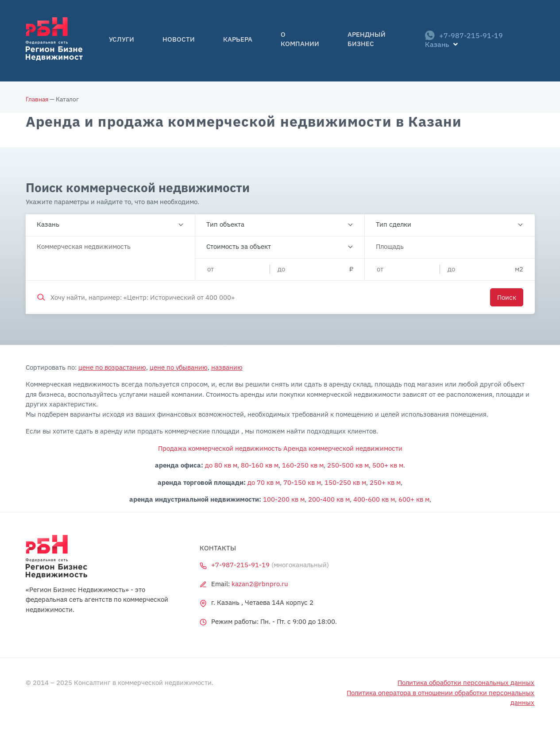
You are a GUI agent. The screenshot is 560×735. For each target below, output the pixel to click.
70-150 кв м (302, 482)
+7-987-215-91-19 (456, 41)
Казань (48, 224)
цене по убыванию (179, 367)
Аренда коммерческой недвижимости (343, 448)
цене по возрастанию (112, 367)
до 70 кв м (264, 482)
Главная (37, 99)
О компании (278, 41)
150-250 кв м (345, 482)
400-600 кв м (374, 499)
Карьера (225, 41)
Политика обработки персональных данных (466, 683)
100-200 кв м (284, 499)
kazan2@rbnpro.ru (260, 584)
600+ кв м (414, 499)
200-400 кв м (329, 499)
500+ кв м (388, 465)
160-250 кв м (303, 465)
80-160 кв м (260, 465)
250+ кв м (385, 482)
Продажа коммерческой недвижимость (220, 448)
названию (227, 367)
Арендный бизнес (348, 41)
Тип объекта (225, 224)
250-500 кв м (348, 465)
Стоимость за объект (239, 246)
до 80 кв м (221, 465)
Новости (180, 41)
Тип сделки (394, 224)
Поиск (507, 298)
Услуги (136, 41)
